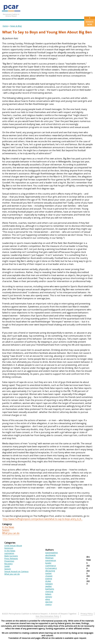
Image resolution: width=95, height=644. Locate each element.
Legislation (9, 553)
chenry (48, 604)
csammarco (51, 566)
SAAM (7, 566)
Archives (89, 560)
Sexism (6, 530)
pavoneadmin (52, 553)
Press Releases (11, 558)
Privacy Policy (87, 614)
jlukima (49, 578)
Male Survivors (11, 556)
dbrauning (50, 571)
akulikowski (51, 555)
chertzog (49, 591)
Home (5, 26)
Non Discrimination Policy (47, 616)
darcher (49, 602)
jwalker (49, 586)
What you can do (11, 533)
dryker (48, 581)
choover (49, 576)
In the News (8, 527)
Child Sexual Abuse (13, 546)
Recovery (8, 564)
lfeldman (49, 558)
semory (49, 597)
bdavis (48, 594)
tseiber (49, 573)
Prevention (9, 561)
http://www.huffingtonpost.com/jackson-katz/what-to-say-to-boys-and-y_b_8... (43, 519)
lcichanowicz (51, 568)
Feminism (9, 548)
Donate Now (90, 21)
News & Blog (16, 26)
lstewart (49, 584)
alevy (48, 599)
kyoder (48, 563)
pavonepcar (51, 560)
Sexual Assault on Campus (16, 571)
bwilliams (50, 589)
